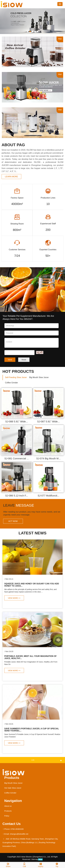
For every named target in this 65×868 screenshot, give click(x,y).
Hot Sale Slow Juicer (13, 788)
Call (24, 865)
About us (8, 806)
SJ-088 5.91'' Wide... (17, 422)
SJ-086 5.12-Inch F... (17, 496)
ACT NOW (13, 521)
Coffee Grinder (10, 793)
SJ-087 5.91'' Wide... (48, 422)
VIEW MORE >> (14, 598)
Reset (24, 360)
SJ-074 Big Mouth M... (48, 458)
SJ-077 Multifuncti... (48, 496)
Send (10, 360)
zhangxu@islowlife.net (19, 834)
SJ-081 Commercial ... (17, 458)
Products (12, 778)
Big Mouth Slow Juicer (13, 783)
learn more (11, 177)
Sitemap (35, 859)
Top (57, 865)
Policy (7, 816)
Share (8, 865)
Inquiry (41, 865)
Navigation (13, 801)
